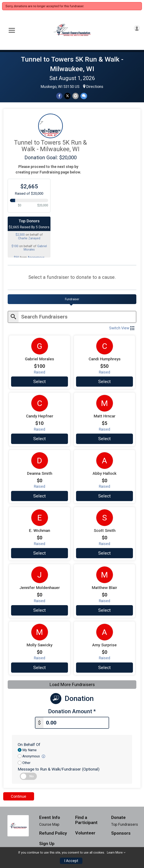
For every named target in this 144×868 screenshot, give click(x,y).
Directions (95, 87)
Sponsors (121, 832)
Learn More (115, 853)
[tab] (72, 299)
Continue (19, 795)
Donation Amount (72, 711)
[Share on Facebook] (59, 96)
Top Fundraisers (125, 824)
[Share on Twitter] (67, 96)
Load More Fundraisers (72, 684)
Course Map (49, 824)
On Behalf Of (29, 744)
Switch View (122, 328)
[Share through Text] (84, 96)
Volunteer (85, 832)
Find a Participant (86, 819)
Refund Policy (53, 832)
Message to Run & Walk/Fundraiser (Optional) (59, 768)
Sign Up (47, 843)
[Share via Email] (76, 96)
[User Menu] (137, 28)
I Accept (71, 861)
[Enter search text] (77, 316)
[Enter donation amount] (76, 722)
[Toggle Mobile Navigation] (12, 30)
